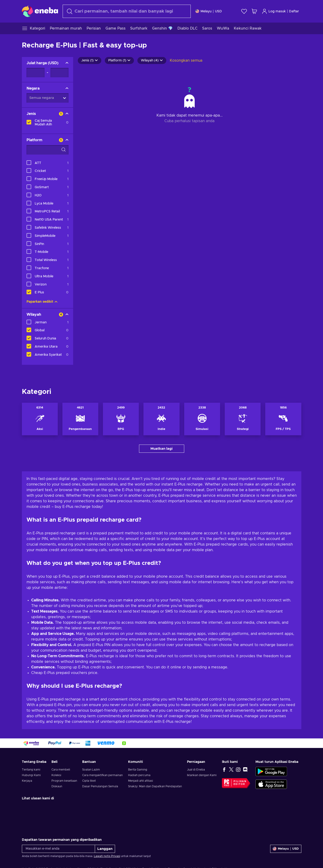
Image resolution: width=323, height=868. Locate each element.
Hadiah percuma (139, 775)
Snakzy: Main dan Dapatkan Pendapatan (155, 786)
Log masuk (274, 11)
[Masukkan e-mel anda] (58, 849)
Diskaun (57, 786)
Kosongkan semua (186, 60)
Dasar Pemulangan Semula (100, 786)
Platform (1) (119, 60)
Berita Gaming (138, 770)
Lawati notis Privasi (107, 856)
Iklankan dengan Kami (202, 775)
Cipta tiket (89, 781)
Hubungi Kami (31, 775)
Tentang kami (31, 770)
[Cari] (127, 11)
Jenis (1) (90, 60)
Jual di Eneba (196, 770)
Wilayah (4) (152, 60)
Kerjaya (27, 781)
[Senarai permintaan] (244, 11)
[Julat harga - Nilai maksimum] (59, 73)
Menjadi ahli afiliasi (141, 781)
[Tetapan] (209, 11)
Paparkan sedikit (42, 302)
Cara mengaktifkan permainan (102, 775)
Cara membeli (61, 770)
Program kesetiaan (64, 781)
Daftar (294, 11)
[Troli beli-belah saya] (254, 11)
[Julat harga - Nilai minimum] (36, 73)
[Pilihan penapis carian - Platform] (48, 150)
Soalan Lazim (91, 770)
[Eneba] (40, 11)
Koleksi (56, 775)
